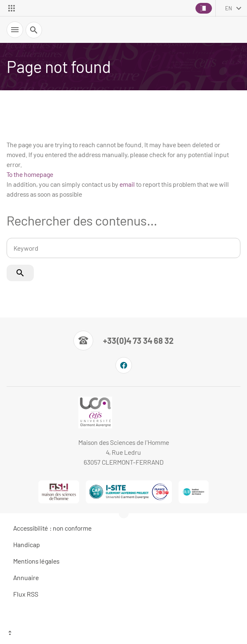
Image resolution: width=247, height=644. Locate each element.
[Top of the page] (123, 634)
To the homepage (30, 174)
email (127, 184)
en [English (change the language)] (229, 8)
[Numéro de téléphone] (123, 341)
